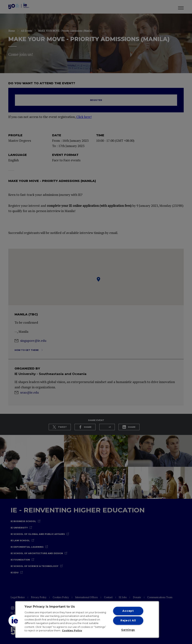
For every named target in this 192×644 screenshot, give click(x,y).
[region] (87, 619)
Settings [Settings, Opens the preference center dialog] (128, 630)
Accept (128, 611)
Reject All (128, 621)
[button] (15, 621)
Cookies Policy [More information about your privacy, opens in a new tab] (72, 631)
